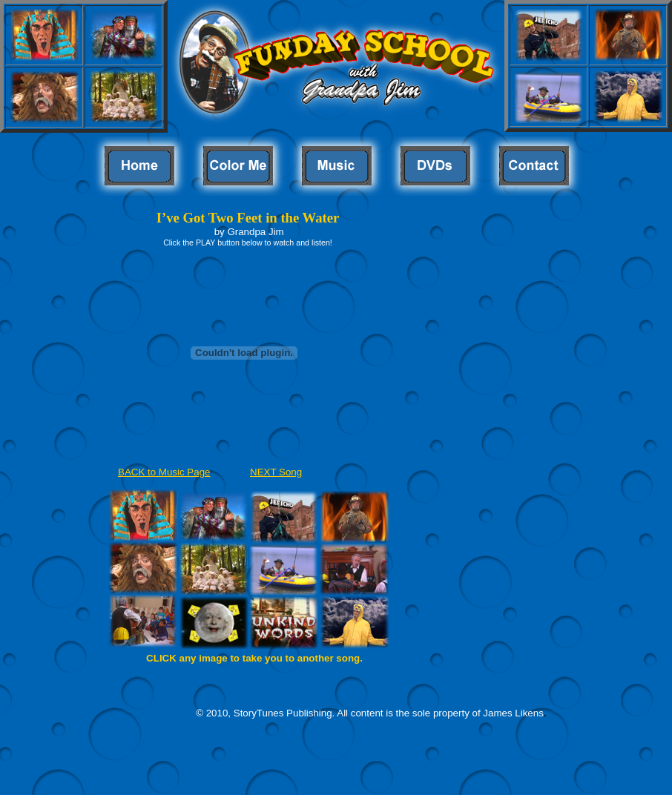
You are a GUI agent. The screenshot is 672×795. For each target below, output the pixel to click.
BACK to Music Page (164, 472)
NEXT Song (276, 472)
